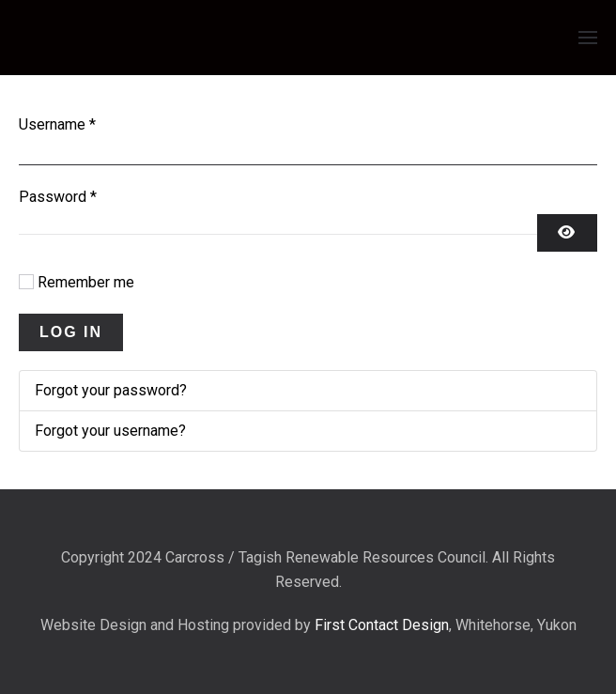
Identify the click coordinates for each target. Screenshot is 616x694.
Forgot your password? (111, 390)
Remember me (86, 282)
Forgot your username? (110, 431)
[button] (588, 38)
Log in (71, 332)
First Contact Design (382, 625)
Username (57, 124)
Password (58, 197)
